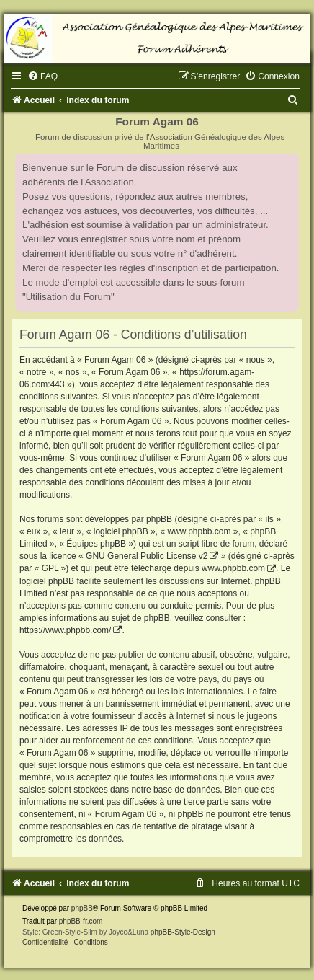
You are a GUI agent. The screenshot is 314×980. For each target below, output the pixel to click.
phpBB (82, 908)
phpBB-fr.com (81, 921)
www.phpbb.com (233, 568)
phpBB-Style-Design (183, 932)
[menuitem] (42, 76)
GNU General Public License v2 (147, 556)
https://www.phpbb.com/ (65, 630)
